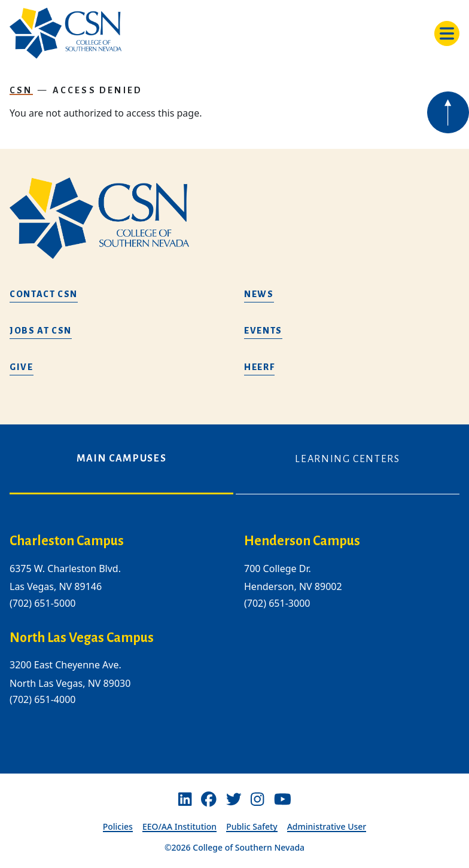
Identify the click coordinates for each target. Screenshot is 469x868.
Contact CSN (44, 294)
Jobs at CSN (41, 331)
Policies (118, 826)
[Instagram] (257, 799)
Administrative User (327, 826)
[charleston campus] (117, 541)
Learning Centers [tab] (347, 459)
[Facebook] (209, 799)
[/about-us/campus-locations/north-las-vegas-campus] (117, 638)
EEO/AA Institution (179, 826)
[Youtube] (283, 799)
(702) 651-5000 (42, 603)
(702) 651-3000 (277, 603)
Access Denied (98, 90)
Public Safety (252, 826)
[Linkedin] (185, 799)
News (259, 294)
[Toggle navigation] (447, 33)
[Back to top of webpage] (448, 112)
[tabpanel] (234, 629)
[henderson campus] (352, 541)
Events (263, 331)
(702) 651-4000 (42, 699)
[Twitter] (234, 799)
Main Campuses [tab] (121, 459)
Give (22, 367)
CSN (21, 90)
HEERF (259, 367)
